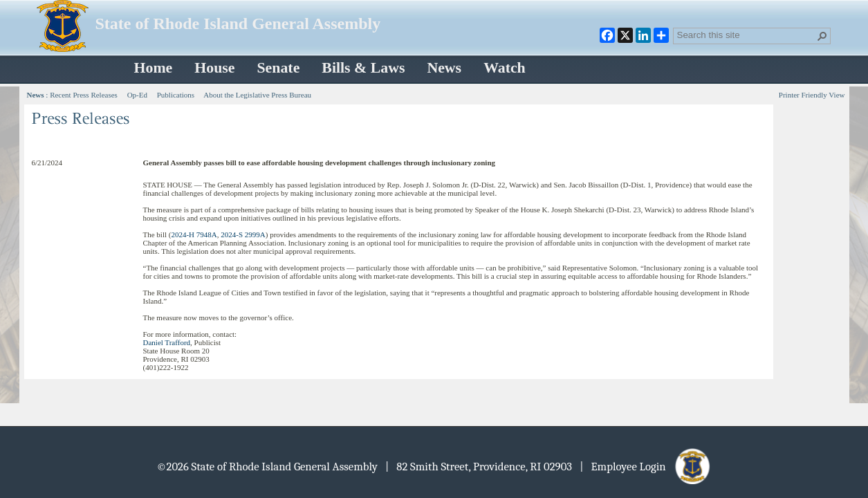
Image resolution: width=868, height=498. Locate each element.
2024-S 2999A (243, 234)
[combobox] (746, 35)
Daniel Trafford (167, 342)
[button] (822, 36)
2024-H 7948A (194, 234)
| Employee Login (646, 467)
